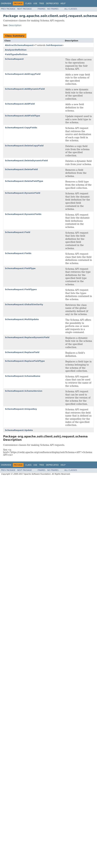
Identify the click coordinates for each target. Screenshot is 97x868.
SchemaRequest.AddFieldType (23, 116)
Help (63, 3)
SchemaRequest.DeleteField (21, 169)
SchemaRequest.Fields (18, 253)
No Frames (53, 9)
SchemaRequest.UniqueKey (21, 409)
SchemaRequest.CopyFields (21, 128)
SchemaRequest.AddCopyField (23, 74)
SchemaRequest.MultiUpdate (22, 319)
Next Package (25, 9)
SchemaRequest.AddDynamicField (25, 89)
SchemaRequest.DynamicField (23, 193)
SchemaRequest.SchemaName (23, 376)
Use (35, 3)
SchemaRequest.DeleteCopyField (24, 146)
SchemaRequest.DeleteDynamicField (26, 161)
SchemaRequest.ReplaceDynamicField (27, 337)
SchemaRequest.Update (19, 430)
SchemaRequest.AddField (20, 104)
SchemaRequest (14, 59)
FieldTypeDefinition (16, 54)
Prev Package (8, 9)
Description (15, 25)
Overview (6, 3)
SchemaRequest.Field (17, 232)
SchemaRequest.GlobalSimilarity (24, 304)
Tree (42, 3)
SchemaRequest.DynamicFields (23, 214)
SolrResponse (54, 45)
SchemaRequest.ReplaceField (22, 352)
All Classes (71, 9)
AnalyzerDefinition (16, 50)
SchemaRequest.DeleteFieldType (24, 181)
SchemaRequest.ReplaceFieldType (25, 361)
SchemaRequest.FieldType (20, 268)
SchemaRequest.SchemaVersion (24, 391)
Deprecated (52, 3)
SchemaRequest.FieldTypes (21, 289)
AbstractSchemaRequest (19, 45)
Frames (42, 9)
